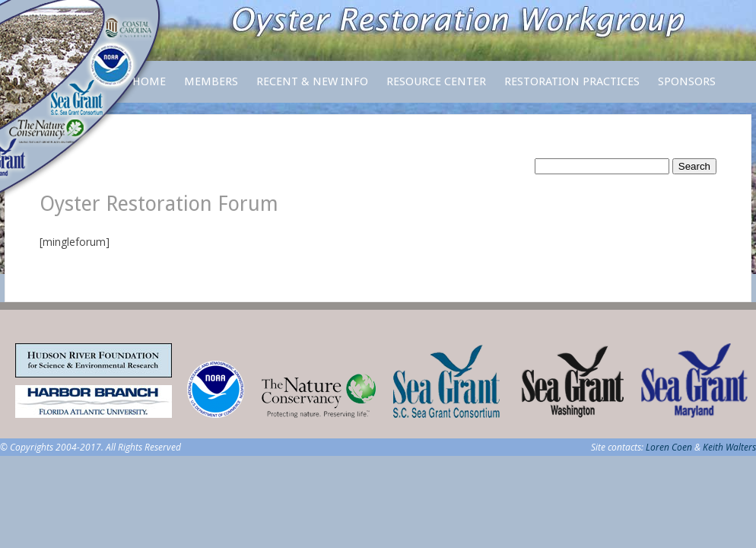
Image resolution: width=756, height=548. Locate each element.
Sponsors (687, 81)
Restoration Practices (572, 89)
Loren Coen (669, 447)
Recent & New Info (312, 81)
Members (211, 89)
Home (149, 81)
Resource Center (436, 89)
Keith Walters (729, 447)
